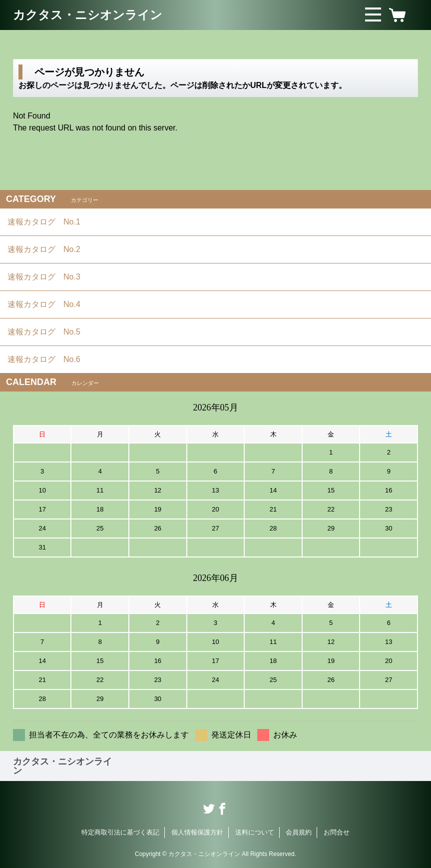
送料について (255, 832)
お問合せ (337, 832)
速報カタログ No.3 (48, 277)
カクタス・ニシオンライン (88, 15)
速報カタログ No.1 (48, 222)
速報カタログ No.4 (48, 304)
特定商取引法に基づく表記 (120, 832)
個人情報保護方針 (197, 832)
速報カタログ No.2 (48, 249)
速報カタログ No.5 (48, 332)
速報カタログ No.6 (49, 359)
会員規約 (299, 832)
